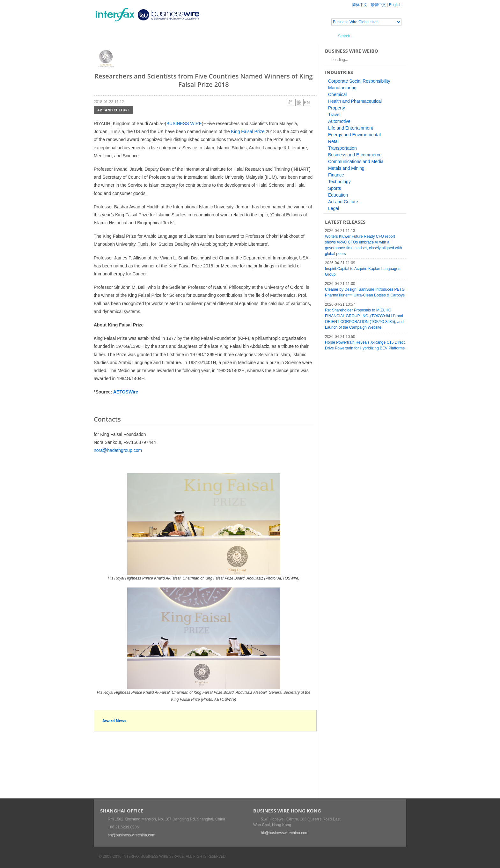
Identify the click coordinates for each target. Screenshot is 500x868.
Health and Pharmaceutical (355, 101)
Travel (334, 115)
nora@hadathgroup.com (118, 450)
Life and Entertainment (351, 128)
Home (108, 36)
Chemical (337, 94)
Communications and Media (356, 161)
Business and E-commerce (355, 155)
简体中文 (360, 5)
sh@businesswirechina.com (132, 835)
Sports (335, 188)
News (130, 36)
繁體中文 (378, 5)
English (395, 5)
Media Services (186, 36)
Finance (336, 175)
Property (337, 108)
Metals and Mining (346, 168)
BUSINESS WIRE (184, 123)
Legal (334, 208)
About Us (223, 36)
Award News (114, 721)
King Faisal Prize (248, 131)
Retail (334, 141)
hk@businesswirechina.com (285, 833)
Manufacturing (342, 88)
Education (338, 195)
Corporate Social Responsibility (359, 81)
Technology (339, 182)
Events (153, 36)
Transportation (342, 148)
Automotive (339, 121)
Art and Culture (113, 110)
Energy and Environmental (354, 135)
